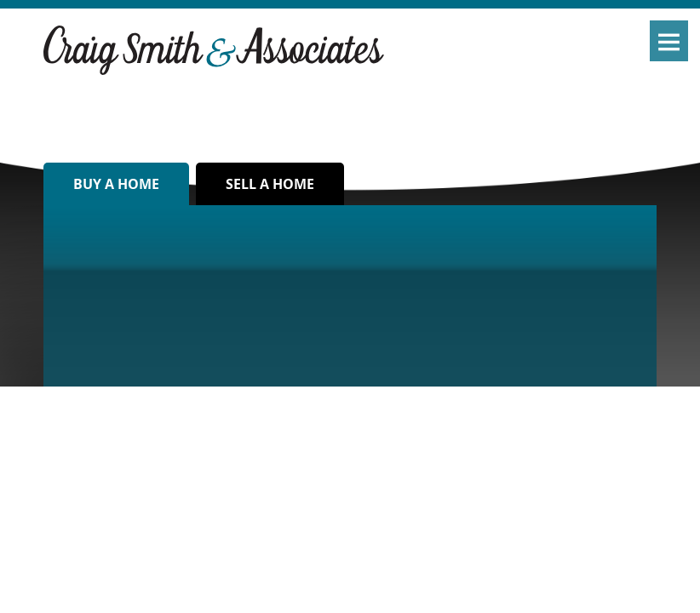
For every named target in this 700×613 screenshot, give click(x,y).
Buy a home (116, 184)
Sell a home (270, 184)
